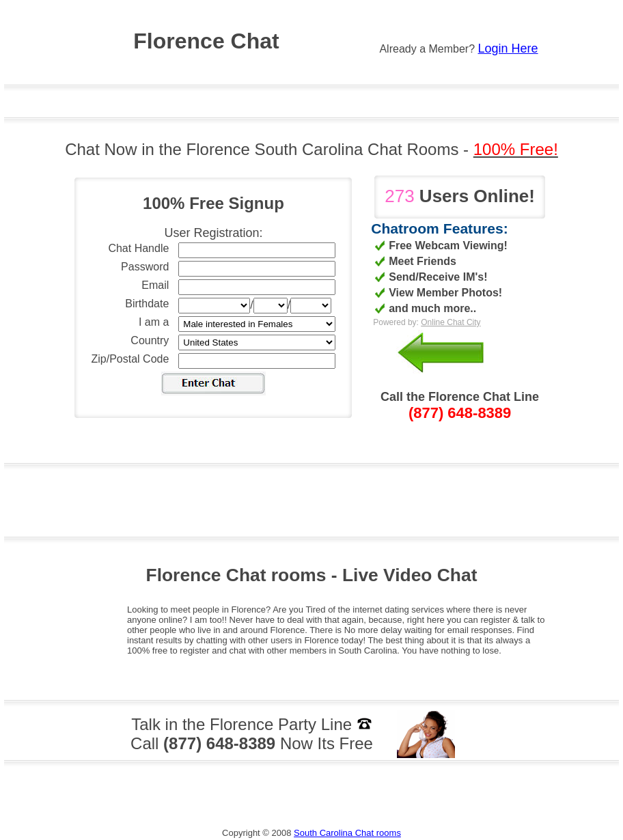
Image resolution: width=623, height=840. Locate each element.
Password (145, 267)
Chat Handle (138, 248)
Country (150, 340)
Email (155, 285)
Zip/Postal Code (130, 359)
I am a (154, 322)
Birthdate (147, 304)
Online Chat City (451, 322)
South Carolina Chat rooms (347, 833)
